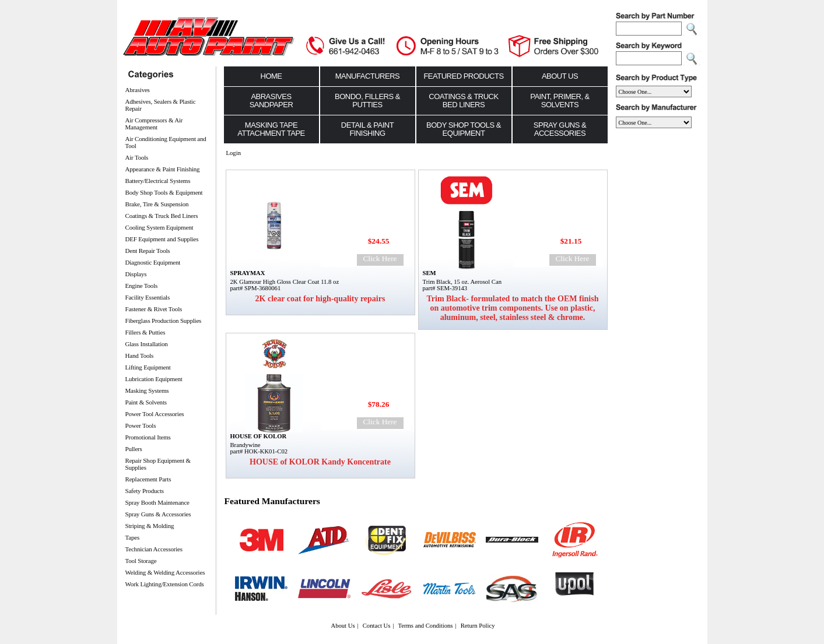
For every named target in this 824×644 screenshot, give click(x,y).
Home (271, 76)
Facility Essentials (148, 297)
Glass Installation (147, 344)
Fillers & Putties (145, 332)
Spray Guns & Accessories (158, 514)
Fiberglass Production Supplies (164, 321)
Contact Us (377, 626)
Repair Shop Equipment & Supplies (158, 464)
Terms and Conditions (426, 626)
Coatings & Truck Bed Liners (162, 216)
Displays (136, 274)
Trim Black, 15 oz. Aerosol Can (462, 282)
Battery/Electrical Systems (158, 181)
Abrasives (138, 90)
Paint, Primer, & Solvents (560, 101)
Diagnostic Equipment (153, 262)
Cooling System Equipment (159, 227)
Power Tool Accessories (155, 414)
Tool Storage (141, 561)
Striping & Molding (150, 526)
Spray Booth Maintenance (157, 502)
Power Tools (141, 425)
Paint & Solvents (146, 402)
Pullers (134, 449)
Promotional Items (148, 437)
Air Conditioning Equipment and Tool (166, 142)
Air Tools (137, 157)
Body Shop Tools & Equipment (164, 192)
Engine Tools (142, 286)
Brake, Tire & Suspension (157, 204)
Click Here (380, 258)
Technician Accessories (154, 549)
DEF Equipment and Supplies (162, 239)
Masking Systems (147, 390)
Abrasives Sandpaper (271, 101)
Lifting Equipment (148, 367)
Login (234, 153)
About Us (560, 76)
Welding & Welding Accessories (165, 572)
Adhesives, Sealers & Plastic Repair (161, 105)
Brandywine (246, 445)
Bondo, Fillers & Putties (367, 101)
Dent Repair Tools (148, 251)
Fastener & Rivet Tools (154, 309)
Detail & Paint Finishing (367, 129)
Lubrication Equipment (154, 379)
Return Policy (478, 626)
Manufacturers (368, 76)
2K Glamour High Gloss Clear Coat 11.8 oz (285, 282)
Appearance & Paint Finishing (163, 169)
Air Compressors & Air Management (154, 124)
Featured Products (463, 76)
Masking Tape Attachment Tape (271, 129)
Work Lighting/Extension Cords (165, 584)
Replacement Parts (148, 479)
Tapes (133, 537)
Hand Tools (140, 356)
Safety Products (145, 491)
